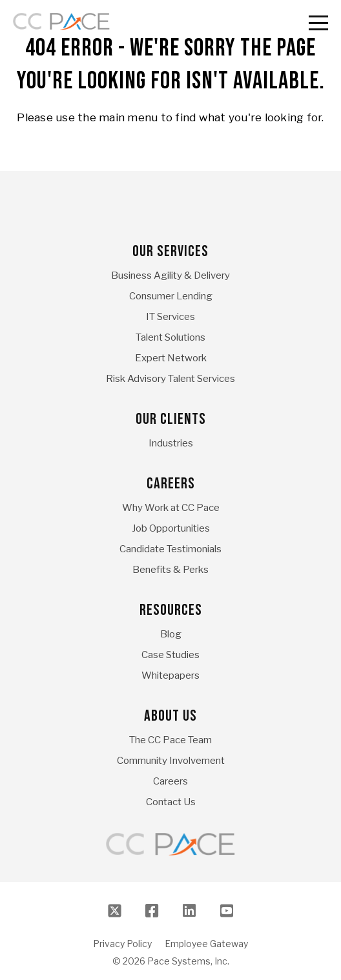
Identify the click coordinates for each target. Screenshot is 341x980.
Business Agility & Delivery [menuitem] (170, 275)
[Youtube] (227, 910)
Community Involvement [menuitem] (171, 761)
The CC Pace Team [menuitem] (170, 740)
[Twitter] (114, 910)
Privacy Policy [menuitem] (122, 944)
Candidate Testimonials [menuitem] (170, 549)
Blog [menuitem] (171, 634)
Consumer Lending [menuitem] (171, 296)
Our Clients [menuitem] (171, 419)
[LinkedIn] (189, 910)
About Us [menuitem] (170, 716)
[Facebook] (152, 910)
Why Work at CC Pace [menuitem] (171, 508)
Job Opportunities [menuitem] (171, 528)
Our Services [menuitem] (170, 251)
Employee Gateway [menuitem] (206, 944)
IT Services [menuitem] (170, 317)
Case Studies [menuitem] (170, 655)
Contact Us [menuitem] (171, 802)
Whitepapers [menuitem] (170, 675)
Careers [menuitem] (171, 484)
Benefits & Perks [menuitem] (170, 570)
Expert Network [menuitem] (171, 358)
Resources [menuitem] (171, 610)
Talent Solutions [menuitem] (170, 337)
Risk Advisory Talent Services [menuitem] (170, 379)
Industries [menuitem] (171, 443)
